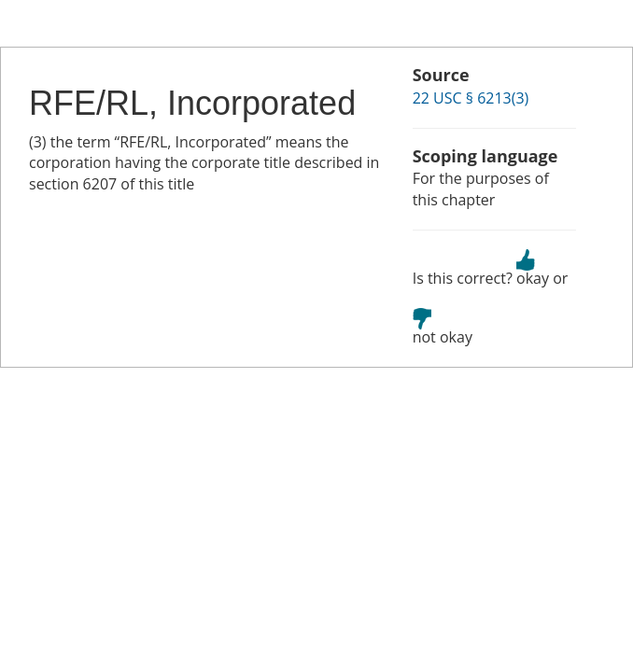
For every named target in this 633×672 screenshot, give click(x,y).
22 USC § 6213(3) (471, 98)
